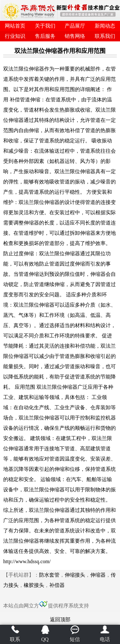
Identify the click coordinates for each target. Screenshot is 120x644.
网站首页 (15, 26)
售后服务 (45, 36)
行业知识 (15, 36)
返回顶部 (60, 619)
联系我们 (105, 36)
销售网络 (75, 36)
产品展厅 (75, 26)
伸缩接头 (75, 575)
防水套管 (49, 575)
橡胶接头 (34, 585)
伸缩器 (98, 575)
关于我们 (45, 26)
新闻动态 (105, 26)
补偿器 (57, 585)
